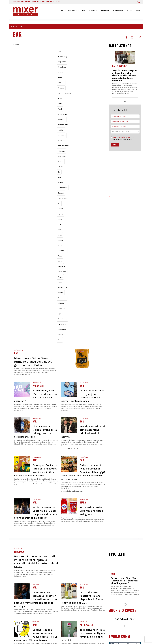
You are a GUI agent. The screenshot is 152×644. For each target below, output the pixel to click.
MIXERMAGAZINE (48, 2)
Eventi (138, 10)
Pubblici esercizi (66, 51)
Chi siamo (116, 619)
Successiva (67, 575)
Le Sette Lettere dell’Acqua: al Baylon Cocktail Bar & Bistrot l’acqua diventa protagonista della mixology (36, 328)
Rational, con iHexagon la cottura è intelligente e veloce (124, 420)
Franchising (25, 71)
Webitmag (34, 618)
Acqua (38, 67)
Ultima (74, 575)
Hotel (68, 63)
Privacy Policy (18, 638)
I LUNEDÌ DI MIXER (123, 451)
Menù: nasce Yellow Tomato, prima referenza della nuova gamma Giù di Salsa (33, 90)
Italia (32, 63)
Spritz (94, 63)
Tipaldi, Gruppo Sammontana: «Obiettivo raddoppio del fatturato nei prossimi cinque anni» (83, 479)
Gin (97, 59)
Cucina (60, 63)
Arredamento (42, 55)
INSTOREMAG (26, 2)
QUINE (58, 2)
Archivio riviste (117, 624)
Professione (118, 10)
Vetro (52, 63)
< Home (14, 26)
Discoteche (77, 63)
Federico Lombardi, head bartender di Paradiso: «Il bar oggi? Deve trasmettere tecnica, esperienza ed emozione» (83, 201)
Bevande (44, 51)
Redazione (116, 622)
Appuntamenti (85, 55)
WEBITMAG (37, 2)
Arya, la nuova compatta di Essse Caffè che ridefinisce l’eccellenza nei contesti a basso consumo (125, 76)
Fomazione (77, 67)
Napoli (46, 67)
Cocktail (77, 59)
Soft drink (30, 55)
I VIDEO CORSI (120, 365)
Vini (46, 63)
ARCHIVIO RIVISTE (123, 339)
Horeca (25, 63)
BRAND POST (119, 391)
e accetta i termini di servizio (122, 138)
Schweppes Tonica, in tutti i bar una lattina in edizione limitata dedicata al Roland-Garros (125, 575)
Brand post (28, 67)
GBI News (16, 618)
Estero (56, 59)
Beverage (17, 67)
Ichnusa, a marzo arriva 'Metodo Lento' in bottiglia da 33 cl (44, 439)
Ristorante (72, 10)
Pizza (86, 63)
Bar (62, 10)
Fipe (16, 71)
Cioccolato (97, 67)
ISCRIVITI (115, 145)
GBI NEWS (16, 2)
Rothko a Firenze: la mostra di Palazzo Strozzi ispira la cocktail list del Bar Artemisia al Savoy (36, 290)
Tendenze (105, 10)
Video (129, 10)
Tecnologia (18, 51)
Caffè (83, 10)
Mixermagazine (44, 618)
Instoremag (25, 618)
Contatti (115, 615)
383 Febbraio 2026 (125, 348)
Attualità (73, 55)
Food (91, 51)
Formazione (88, 59)
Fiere (35, 51)
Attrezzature (19, 55)
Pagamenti (37, 71)
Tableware (63, 55)
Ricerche (53, 51)
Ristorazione (66, 59)
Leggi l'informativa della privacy (123, 137)
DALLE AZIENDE (120, 46)
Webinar (53, 55)
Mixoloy (87, 67)
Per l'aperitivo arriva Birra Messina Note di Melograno (92, 239)
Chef (39, 63)
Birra (77, 51)
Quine (52, 618)
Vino (49, 59)
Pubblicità (116, 617)
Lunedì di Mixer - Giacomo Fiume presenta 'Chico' (122, 476)
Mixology (93, 10)
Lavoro (16, 63)
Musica (66, 67)
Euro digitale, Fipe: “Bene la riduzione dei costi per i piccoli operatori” (124, 309)
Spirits (28, 51)
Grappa (28, 59)
